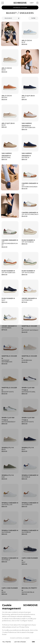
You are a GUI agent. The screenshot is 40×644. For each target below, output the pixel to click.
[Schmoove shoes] (20, 3)
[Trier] (11, 18)
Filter (33, 18)
